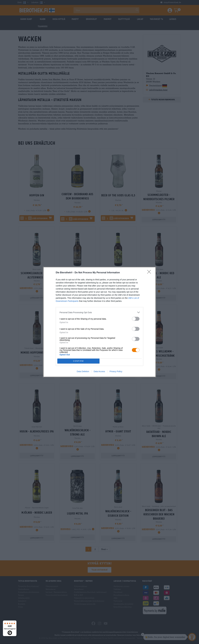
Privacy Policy (116, 371)
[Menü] (15, 622)
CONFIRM (78, 361)
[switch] (136, 319)
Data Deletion (83, 371)
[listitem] (99, 312)
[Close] (150, 273)
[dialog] (99, 322)
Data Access (99, 371)
